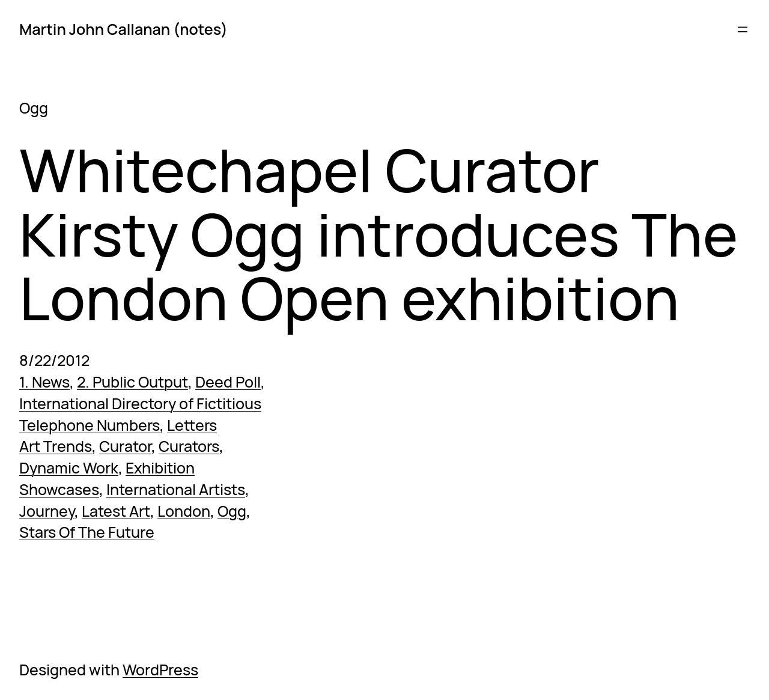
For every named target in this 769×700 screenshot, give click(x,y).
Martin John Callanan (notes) (123, 29)
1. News (44, 382)
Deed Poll (228, 382)
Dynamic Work (69, 468)
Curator (125, 446)
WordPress (160, 670)
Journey (47, 511)
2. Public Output (132, 382)
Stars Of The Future (87, 532)
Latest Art (116, 511)
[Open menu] (743, 29)
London (184, 511)
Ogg (232, 511)
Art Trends (56, 446)
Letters (192, 425)
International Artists (176, 489)
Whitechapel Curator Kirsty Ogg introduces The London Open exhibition (378, 234)
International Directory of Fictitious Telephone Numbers (140, 414)
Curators (189, 446)
